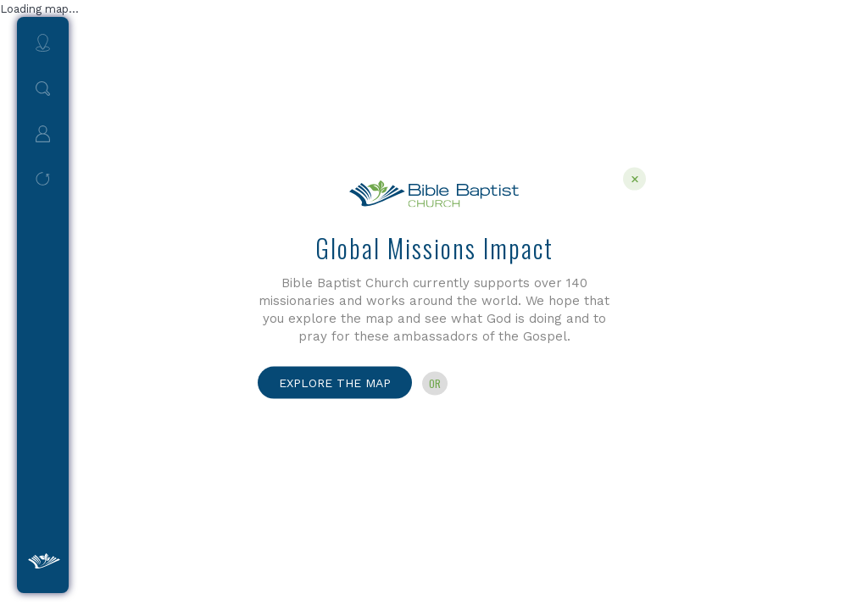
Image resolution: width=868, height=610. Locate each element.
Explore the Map (335, 382)
